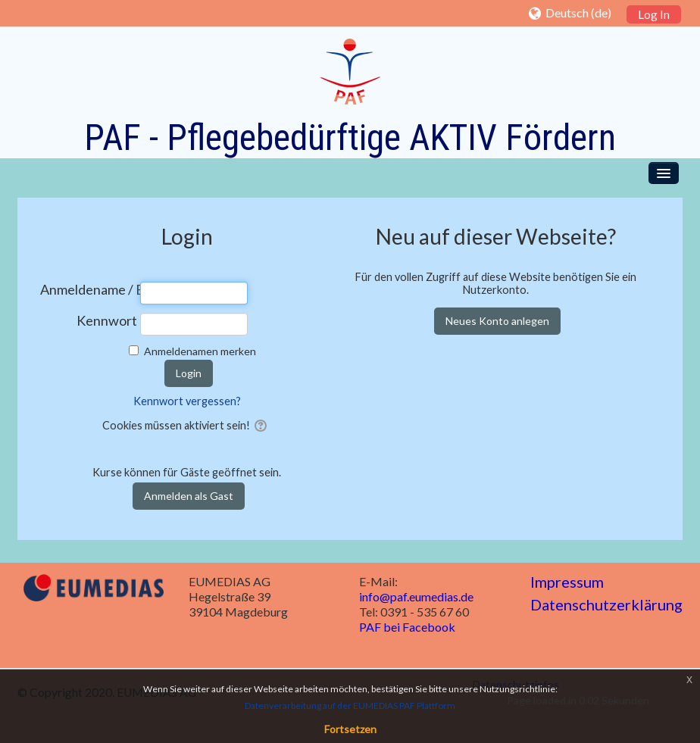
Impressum (567, 582)
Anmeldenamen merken (200, 351)
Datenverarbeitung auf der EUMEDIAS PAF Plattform (350, 706)
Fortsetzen (350, 729)
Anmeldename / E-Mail (89, 290)
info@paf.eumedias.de (416, 596)
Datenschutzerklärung (606, 604)
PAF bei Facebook (407, 627)
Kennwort (107, 321)
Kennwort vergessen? (187, 401)
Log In (654, 14)
